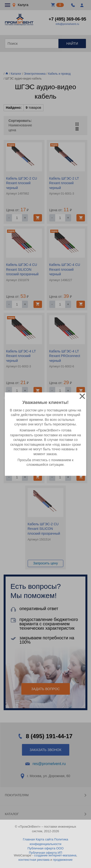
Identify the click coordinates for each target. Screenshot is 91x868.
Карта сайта (44, 839)
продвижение (63, 860)
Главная (29, 839)
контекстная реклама (34, 860)
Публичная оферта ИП (45, 853)
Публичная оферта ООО (45, 848)
